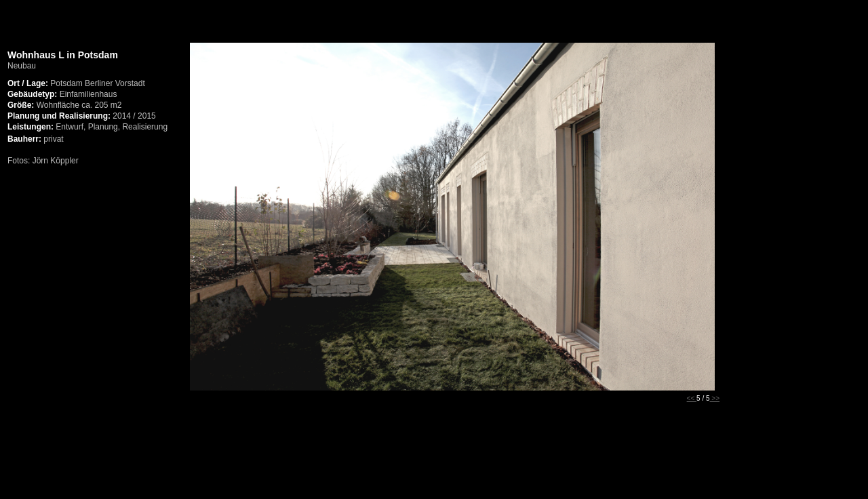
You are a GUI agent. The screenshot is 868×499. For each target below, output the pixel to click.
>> (715, 398)
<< (692, 398)
